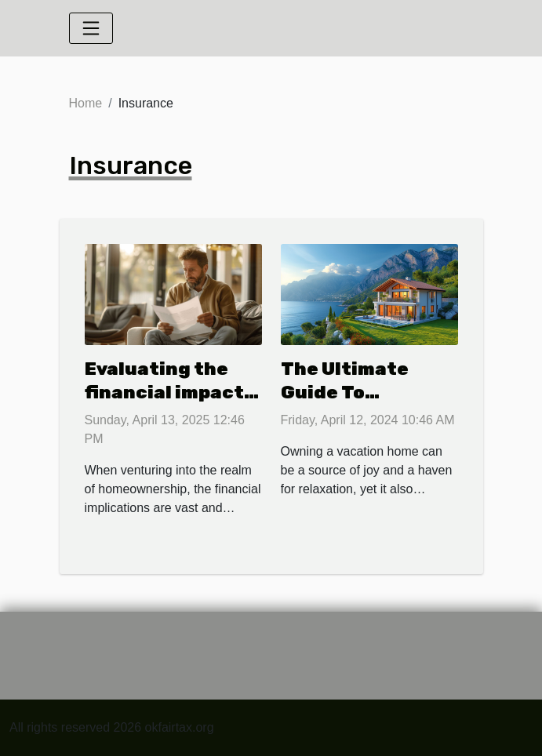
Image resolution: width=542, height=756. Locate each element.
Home (86, 103)
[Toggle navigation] (91, 28)
